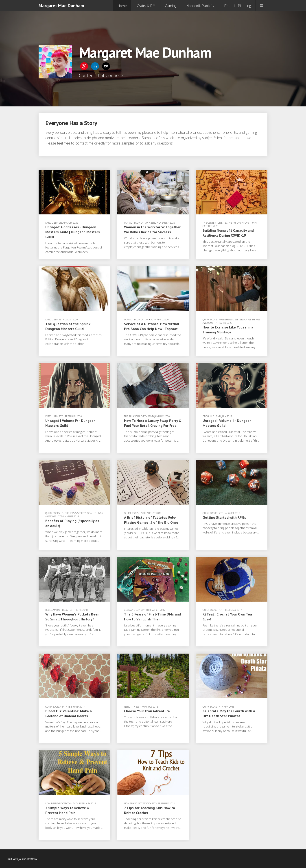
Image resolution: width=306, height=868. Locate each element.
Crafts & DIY (146, 6)
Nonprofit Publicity (200, 6)
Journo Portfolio (28, 859)
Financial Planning (238, 6)
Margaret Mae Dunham (61, 6)
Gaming (171, 6)
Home (122, 6)
